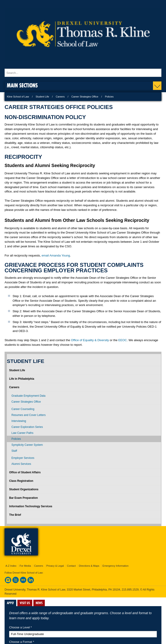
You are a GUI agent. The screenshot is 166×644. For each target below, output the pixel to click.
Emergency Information (115, 566)
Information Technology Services (31, 506)
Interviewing (19, 421)
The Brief (15, 515)
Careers (60, 97)
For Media (25, 566)
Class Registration (21, 481)
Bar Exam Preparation (23, 498)
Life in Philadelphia (22, 379)
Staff (14, 451)
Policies (16, 439)
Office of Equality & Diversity (90, 340)
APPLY (10, 603)
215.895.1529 (130, 590)
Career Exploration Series (27, 427)
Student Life (42, 97)
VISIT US (25, 603)
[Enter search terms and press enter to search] (83, 73)
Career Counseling (23, 409)
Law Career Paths (22, 433)
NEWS (39, 603)
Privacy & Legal (55, 566)
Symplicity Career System (27, 445)
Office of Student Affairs (25, 472)
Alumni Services (21, 464)
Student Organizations (24, 489)
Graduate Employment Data (28, 396)
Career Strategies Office (85, 97)
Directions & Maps (89, 566)
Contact (71, 566)
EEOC (123, 340)
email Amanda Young (56, 255)
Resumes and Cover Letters (28, 415)
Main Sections (22, 85)
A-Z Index (11, 566)
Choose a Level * (20, 627)
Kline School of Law (18, 97)
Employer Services (23, 458)
